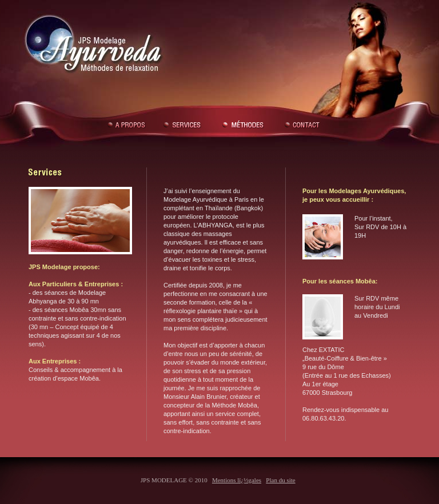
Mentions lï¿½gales (237, 480)
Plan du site (280, 480)
